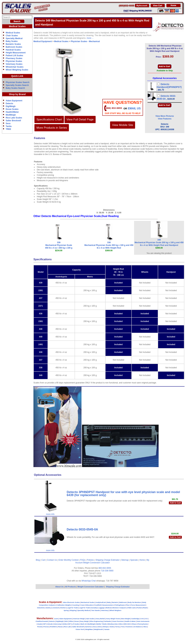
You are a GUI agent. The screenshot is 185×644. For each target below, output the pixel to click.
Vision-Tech (80, 629)
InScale (50, 624)
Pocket (139, 608)
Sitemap (125, 560)
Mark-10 (84, 624)
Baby (109, 602)
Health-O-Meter (130, 621)
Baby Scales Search (15, 88)
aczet (56, 619)
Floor (128, 605)
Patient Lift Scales (14, 56)
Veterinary (105, 610)
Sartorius (88, 627)
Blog (38, 560)
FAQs (83, 560)
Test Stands (96, 610)
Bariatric (115, 602)
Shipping (73, 610)
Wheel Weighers (116, 610)
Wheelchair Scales (15, 67)
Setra (100, 627)
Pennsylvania (143, 624)
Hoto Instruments (143, 621)
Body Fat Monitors (135, 602)
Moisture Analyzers (119, 608)
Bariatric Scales (13, 44)
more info (50, 514)
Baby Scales (12, 41)
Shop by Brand (17, 94)
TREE (8, 129)
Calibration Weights (64, 605)
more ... (90, 38)
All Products (71, 587)
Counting (76, 605)
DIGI (66, 621)
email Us (134, 108)
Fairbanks (108, 621)
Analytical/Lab (101, 602)
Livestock (55, 608)
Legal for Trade (73, 608)
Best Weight (126, 619)
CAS (142, 619)
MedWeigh (11, 115)
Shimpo (106, 627)
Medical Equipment (43, 41)
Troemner (129, 627)
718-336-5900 (107, 571)
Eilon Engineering (96, 621)
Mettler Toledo (102, 624)
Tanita (9, 126)
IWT (45, 624)
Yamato (107, 629)
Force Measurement (138, 605)
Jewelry (48, 608)
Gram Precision (118, 621)
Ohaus (134, 624)
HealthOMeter (12, 112)
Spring (66, 610)
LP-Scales (76, 624)
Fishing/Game (120, 605)
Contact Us (52, 560)
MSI (125, 624)
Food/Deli (98, 605)
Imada (40, 624)
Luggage (101, 608)
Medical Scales (13, 33)
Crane (82, 605)
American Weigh (79, 619)
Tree (123, 627)
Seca (8, 123)
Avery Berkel (100, 619)
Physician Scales (14, 61)
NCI (129, 624)
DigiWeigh (11, 106)
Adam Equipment (14, 101)
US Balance (138, 627)
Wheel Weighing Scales (17, 70)
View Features (165, 119)
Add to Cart (175, 503)
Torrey (118, 627)
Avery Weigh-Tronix (113, 619)
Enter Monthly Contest (68, 560)
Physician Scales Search (18, 82)
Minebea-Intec (113, 624)
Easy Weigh (84, 621)
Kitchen (63, 608)
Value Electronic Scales (71, 602)
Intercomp (57, 624)
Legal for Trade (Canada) (88, 608)
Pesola (40, 627)
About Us (59, 587)
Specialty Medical (14, 38)
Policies (90, 560)
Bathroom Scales (14, 47)
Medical (108, 608)
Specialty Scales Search (17, 85)
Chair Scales (12, 36)
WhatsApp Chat (89, 581)
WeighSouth (98, 629)
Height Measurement (16, 53)
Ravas (60, 627)
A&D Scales (90, 619)
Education (89, 605)
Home (142, 560)
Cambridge (135, 619)
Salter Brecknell (13, 121)
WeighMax (89, 629)
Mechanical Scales (88, 602)
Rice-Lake (67, 627)
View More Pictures (165, 116)
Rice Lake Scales (14, 118)
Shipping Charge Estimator (107, 560)
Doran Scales (12, 109)
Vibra (145, 627)
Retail (145, 608)
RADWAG (54, 627)
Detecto (9, 103)
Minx (121, 624)
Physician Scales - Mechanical (85, 41)
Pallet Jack (131, 608)
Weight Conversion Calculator (97, 563)
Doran (77, 621)
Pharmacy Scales (14, 58)
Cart (43, 560)
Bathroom (123, 602)
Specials (134, 560)
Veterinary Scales (14, 64)
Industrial (41, 608)
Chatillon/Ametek (42, 621)
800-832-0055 (105, 568)
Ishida (65, 624)
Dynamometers (108, 605)
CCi (146, 619)
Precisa (46, 627)
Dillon (71, 621)
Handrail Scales (13, 50)
